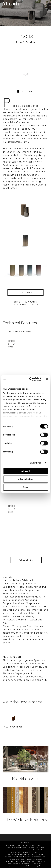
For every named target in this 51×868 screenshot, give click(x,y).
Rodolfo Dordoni (26, 42)
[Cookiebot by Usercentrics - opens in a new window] (30, 379)
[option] (26, 13)
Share (17, 302)
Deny (26, 487)
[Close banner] (47, 379)
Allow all (26, 471)
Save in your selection (26, 305)
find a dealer (30, 302)
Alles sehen (25, 91)
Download (26, 292)
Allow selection (26, 479)
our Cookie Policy (37, 400)
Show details (36, 463)
